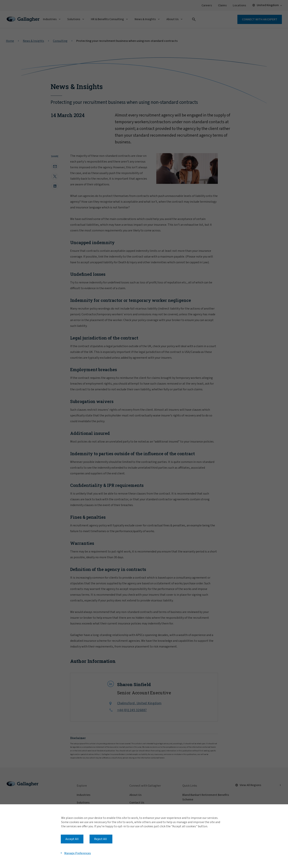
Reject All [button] (100, 839)
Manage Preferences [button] (78, 853)
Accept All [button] (72, 839)
